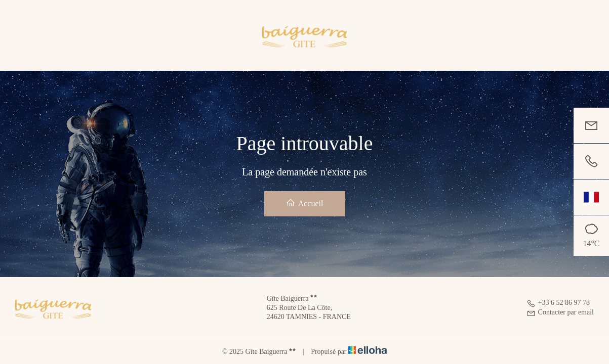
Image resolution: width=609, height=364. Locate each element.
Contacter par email (560, 312)
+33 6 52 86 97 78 (558, 303)
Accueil (305, 203)
